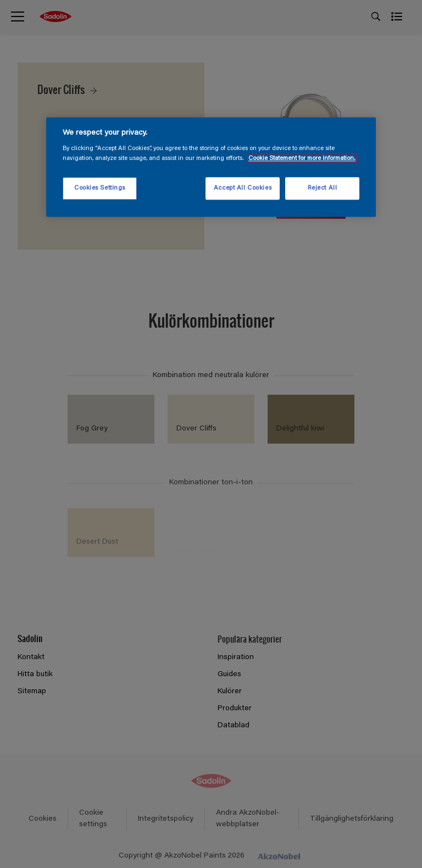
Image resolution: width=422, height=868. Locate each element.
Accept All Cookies (243, 188)
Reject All (323, 188)
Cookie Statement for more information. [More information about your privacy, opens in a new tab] (302, 159)
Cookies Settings (100, 188)
